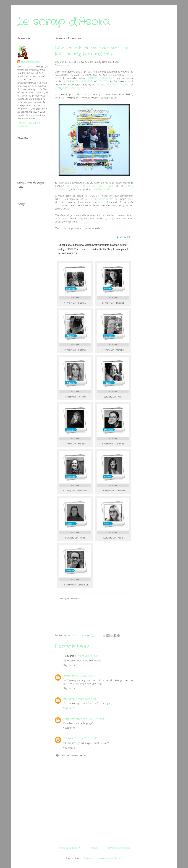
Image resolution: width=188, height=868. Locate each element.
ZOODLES (123, 85)
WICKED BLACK (101, 189)
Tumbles (68, 738)
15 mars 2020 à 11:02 (86, 656)
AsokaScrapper (30, 62)
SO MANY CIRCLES (78, 186)
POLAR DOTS (105, 186)
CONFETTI (104, 81)
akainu (67, 676)
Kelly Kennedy (71, 719)
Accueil (94, 848)
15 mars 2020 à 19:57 (86, 699)
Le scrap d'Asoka (64, 22)
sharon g (69, 699)
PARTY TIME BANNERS (80, 81)
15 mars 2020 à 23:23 (92, 719)
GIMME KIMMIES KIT (101, 199)
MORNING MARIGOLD (100, 78)
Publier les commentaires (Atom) (103, 858)
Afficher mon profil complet (29, 124)
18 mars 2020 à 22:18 (86, 738)
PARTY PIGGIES (106, 85)
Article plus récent (69, 848)
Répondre (69, 665)
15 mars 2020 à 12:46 (84, 676)
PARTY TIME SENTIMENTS (69, 88)
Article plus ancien (119, 848)
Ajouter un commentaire (71, 755)
